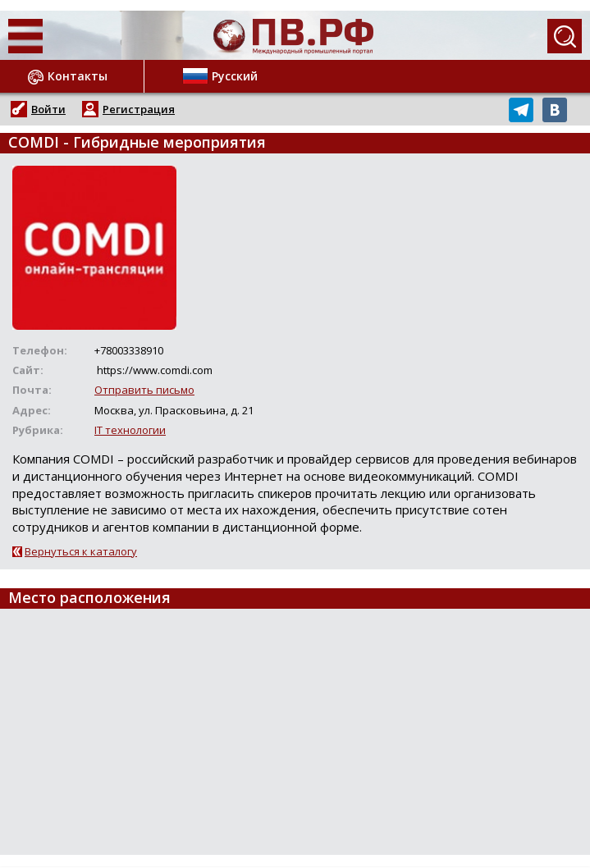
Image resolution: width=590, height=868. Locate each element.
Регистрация (139, 109)
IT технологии (130, 430)
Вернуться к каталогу (81, 551)
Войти (48, 109)
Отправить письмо (144, 390)
